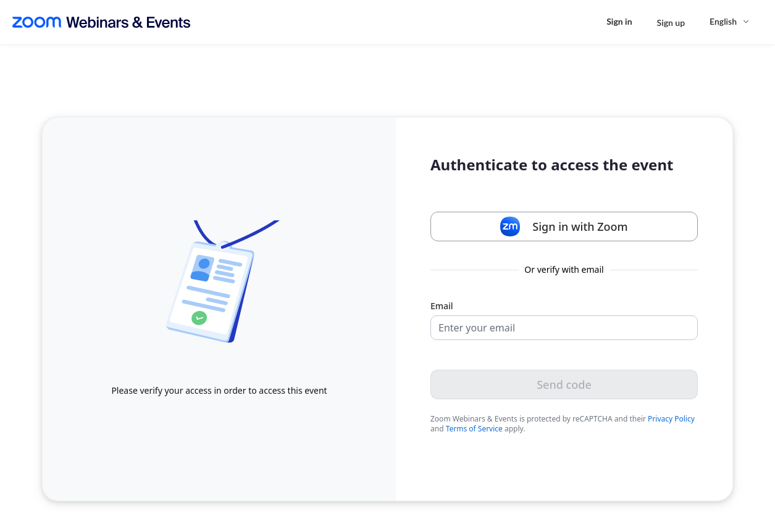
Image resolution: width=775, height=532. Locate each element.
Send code (564, 384)
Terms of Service (474, 429)
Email (442, 306)
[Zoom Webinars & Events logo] (101, 22)
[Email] (564, 328)
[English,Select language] (730, 21)
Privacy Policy (671, 419)
